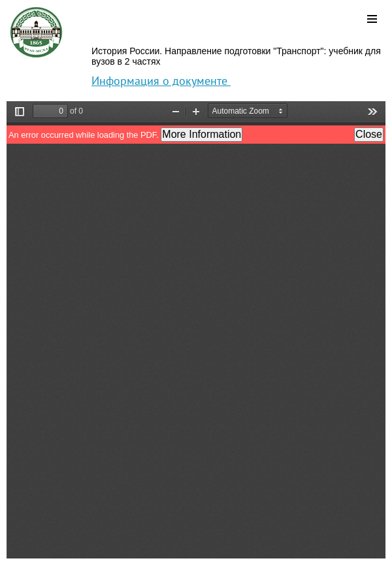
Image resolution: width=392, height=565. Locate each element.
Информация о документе (161, 81)
